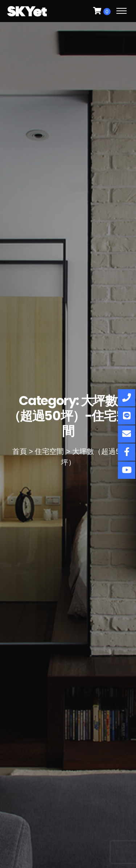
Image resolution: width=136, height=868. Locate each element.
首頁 (20, 451)
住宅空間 (49, 451)
